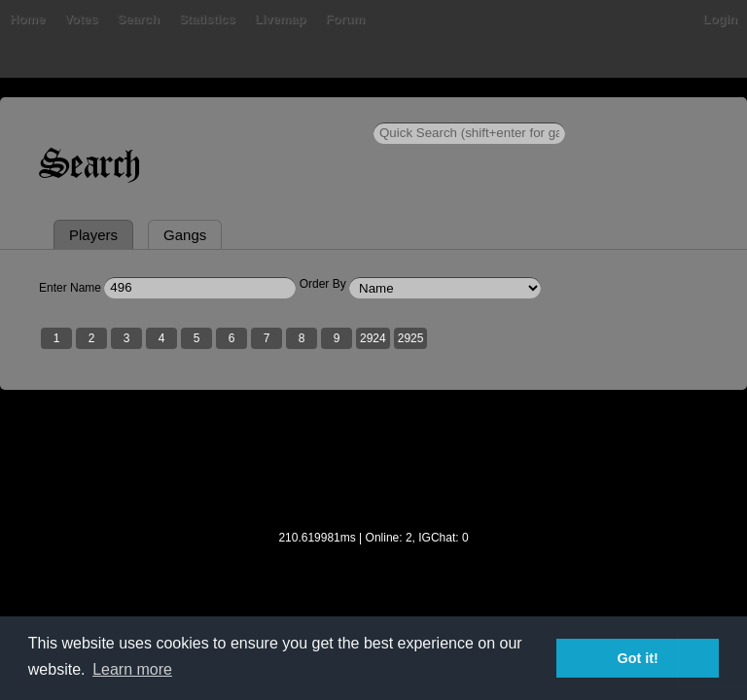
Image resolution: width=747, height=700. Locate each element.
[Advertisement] (373, 472)
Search (139, 19)
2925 (411, 338)
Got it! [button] (638, 658)
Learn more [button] (132, 669)
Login (720, 19)
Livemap (281, 19)
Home (27, 19)
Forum (345, 19)
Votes (81, 19)
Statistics (207, 19)
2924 (373, 338)
